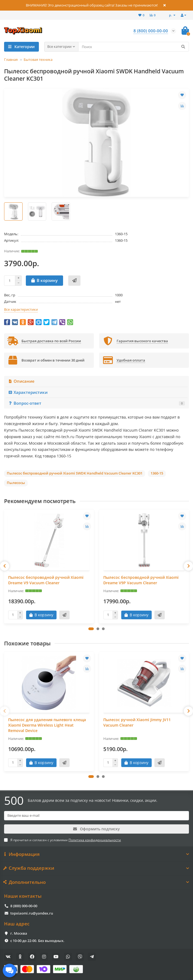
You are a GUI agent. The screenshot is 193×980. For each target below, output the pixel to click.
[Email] (97, 816)
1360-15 (157, 473)
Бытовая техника (38, 59)
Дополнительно (97, 882)
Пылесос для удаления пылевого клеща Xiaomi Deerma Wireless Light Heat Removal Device (47, 725)
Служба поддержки (97, 868)
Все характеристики (21, 309)
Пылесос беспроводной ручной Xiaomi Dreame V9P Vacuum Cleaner (141, 580)
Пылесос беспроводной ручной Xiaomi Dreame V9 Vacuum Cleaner (46, 580)
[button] (91, 629)
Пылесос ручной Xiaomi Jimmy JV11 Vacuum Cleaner (137, 722)
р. (171, 15)
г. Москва (19, 933)
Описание (21, 381)
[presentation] (5, 566)
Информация (97, 854)
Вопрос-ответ (97, 403)
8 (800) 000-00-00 (24, 906)
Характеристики (28, 392)
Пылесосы (16, 483)
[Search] (134, 47)
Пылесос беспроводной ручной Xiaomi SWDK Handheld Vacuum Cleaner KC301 (75, 473)
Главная (11, 59)
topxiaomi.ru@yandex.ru (32, 913)
